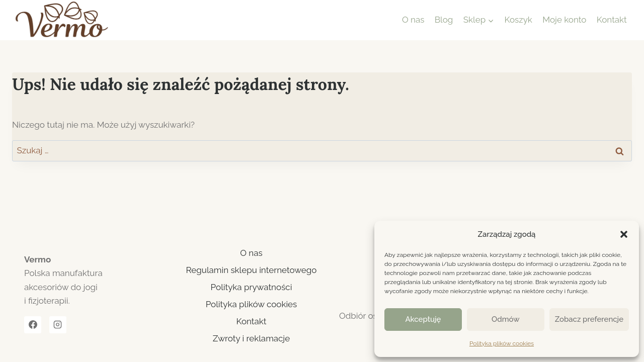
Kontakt (612, 20)
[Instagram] (58, 325)
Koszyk (518, 20)
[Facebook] (33, 325)
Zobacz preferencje (589, 319)
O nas (413, 20)
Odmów (506, 319)
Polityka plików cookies (502, 343)
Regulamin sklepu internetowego (252, 270)
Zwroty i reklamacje (251, 338)
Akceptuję (423, 319)
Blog (444, 20)
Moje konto (564, 20)
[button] (624, 234)
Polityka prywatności (252, 287)
